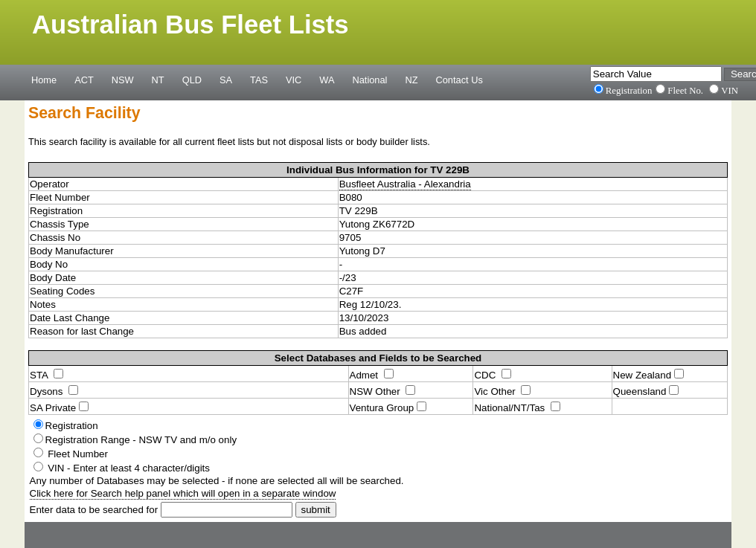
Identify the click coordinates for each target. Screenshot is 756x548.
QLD (192, 80)
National (370, 80)
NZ (411, 80)
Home (44, 80)
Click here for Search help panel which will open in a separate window (183, 493)
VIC (294, 80)
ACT (84, 80)
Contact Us (459, 80)
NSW (123, 80)
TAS (259, 80)
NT (158, 80)
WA (327, 80)
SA (226, 80)
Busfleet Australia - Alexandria (405, 184)
